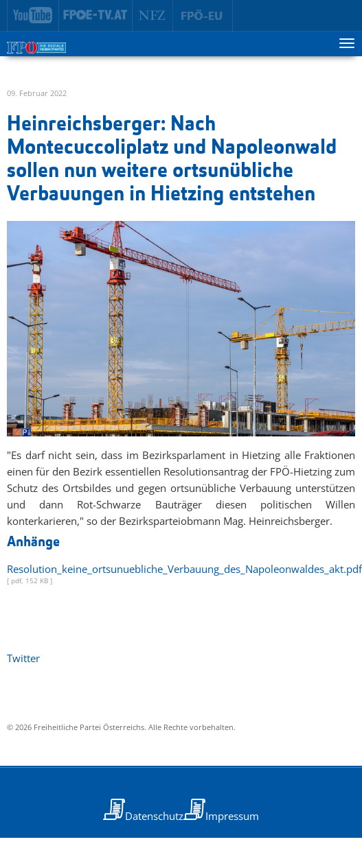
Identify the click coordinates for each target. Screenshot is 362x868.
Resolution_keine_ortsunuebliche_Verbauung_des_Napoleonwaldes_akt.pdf (184, 569)
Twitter (23, 658)
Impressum (232, 816)
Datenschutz (154, 816)
